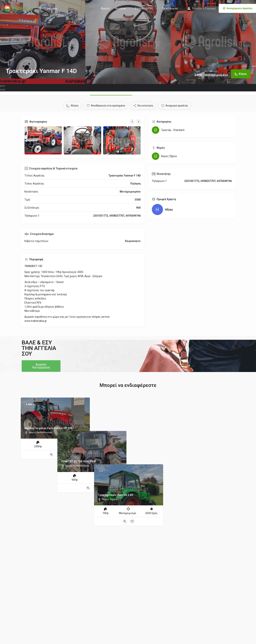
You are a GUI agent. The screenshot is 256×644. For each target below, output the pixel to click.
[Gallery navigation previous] (133, 122)
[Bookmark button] (59, 455)
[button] (41, 366)
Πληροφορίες (170, 8)
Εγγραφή (211, 8)
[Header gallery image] (43, 42)
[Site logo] (19, 8)
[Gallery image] (43, 140)
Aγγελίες (121, 8)
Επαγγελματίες (144, 8)
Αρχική (105, 8)
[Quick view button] (52, 455)
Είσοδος (197, 8)
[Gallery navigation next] (139, 122)
